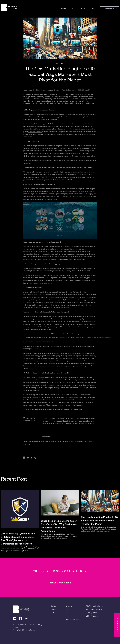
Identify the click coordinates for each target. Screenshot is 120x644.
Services (63, 8)
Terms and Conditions (30, 630)
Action (54, 613)
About (83, 8)
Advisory (54, 609)
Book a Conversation (109, 8)
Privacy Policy (18, 630)
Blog (93, 8)
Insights (54, 606)
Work (73, 8)
